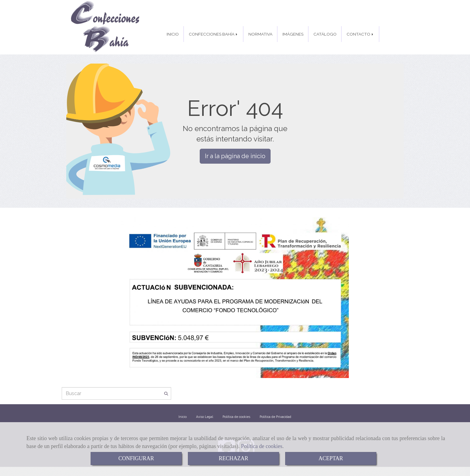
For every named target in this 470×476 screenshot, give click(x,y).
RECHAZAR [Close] (233, 458)
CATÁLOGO (325, 34)
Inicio (183, 419)
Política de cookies (262, 446)
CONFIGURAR (136, 458)
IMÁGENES (293, 34)
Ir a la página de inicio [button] (235, 158)
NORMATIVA (260, 34)
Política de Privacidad (275, 419)
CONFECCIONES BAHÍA (214, 34)
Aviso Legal (205, 419)
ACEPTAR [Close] (331, 458)
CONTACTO (360, 34)
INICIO (173, 34)
